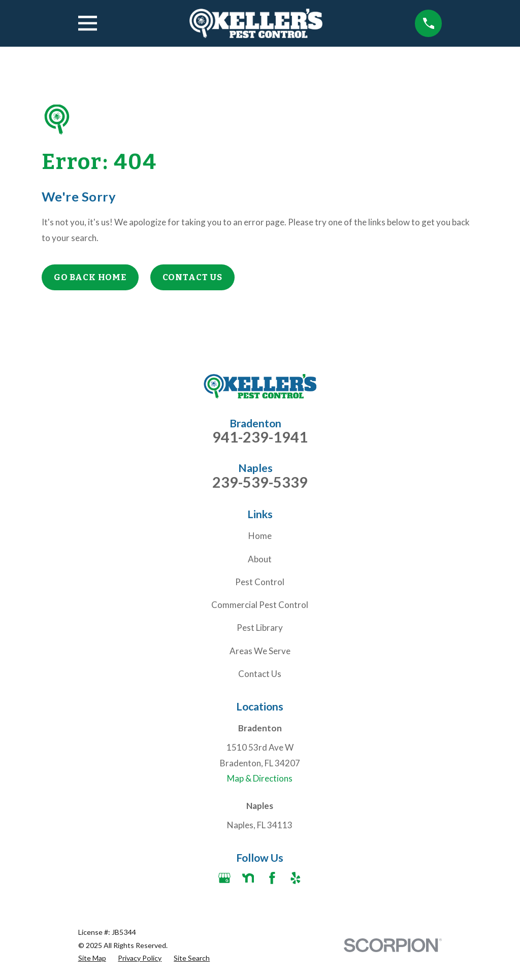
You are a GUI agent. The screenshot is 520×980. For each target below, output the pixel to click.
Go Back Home (90, 277)
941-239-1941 (260, 437)
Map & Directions (260, 778)
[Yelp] (296, 878)
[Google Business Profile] (224, 878)
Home (260, 536)
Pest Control (260, 582)
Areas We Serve (260, 651)
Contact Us (193, 277)
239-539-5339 (260, 482)
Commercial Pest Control (260, 605)
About (260, 559)
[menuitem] (92, 958)
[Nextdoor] (248, 878)
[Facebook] (272, 878)
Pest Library (260, 628)
